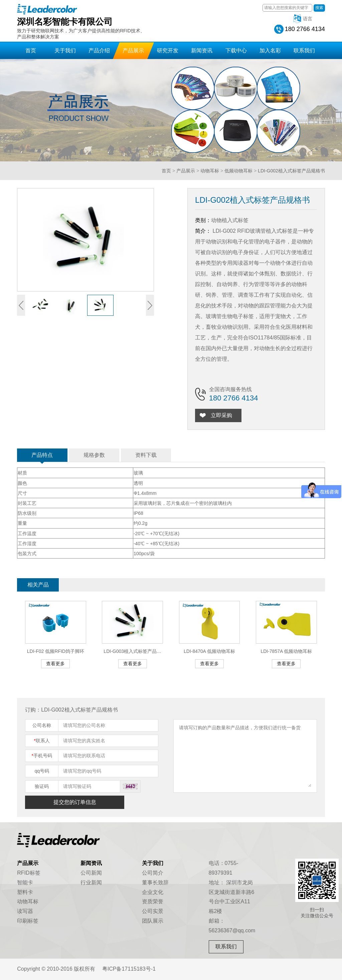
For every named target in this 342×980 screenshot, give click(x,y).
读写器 (25, 911)
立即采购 (223, 415)
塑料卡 (25, 892)
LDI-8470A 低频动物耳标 (209, 651)
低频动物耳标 (238, 171)
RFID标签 (29, 873)
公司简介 (153, 873)
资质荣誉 (153, 901)
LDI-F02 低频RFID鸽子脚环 (56, 651)
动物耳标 (210, 171)
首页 (31, 51)
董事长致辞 (155, 882)
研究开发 (168, 51)
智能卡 (25, 882)
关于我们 (65, 51)
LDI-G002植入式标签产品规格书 (291, 171)
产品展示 (133, 51)
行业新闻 (91, 882)
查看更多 (55, 664)
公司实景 (153, 911)
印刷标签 (28, 921)
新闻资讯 (202, 51)
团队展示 (153, 921)
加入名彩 (270, 51)
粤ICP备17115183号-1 (129, 969)
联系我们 (304, 51)
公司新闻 (91, 873)
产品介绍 (99, 51)
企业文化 (153, 892)
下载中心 (236, 51)
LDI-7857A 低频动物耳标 (286, 651)
